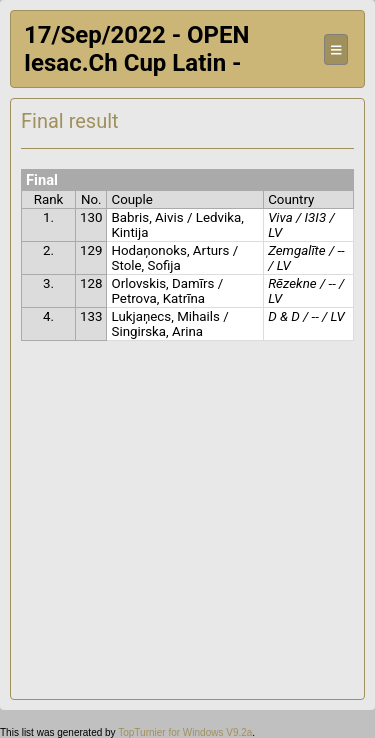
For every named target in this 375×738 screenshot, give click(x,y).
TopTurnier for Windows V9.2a (185, 732)
